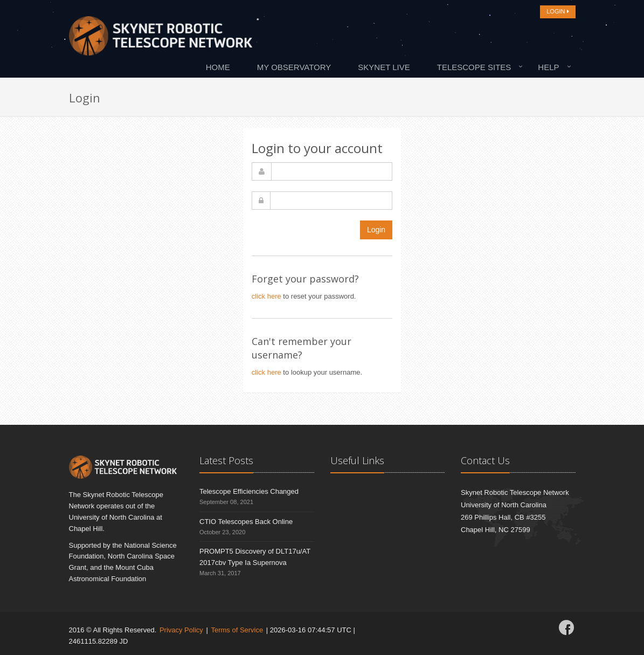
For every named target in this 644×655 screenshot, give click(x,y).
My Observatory (294, 67)
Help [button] (548, 67)
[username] (332, 171)
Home (218, 67)
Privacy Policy (181, 630)
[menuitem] (221, 67)
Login (376, 230)
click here (266, 296)
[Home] (161, 39)
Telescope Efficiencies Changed (249, 491)
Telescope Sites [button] (474, 67)
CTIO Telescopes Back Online (246, 522)
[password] (331, 201)
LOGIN (558, 11)
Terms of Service (237, 630)
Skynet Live (384, 67)
